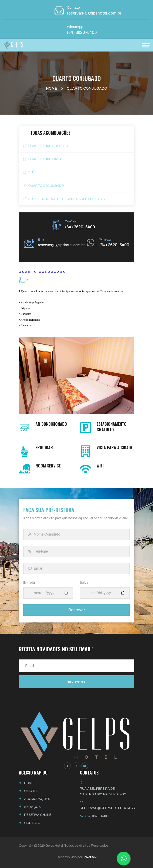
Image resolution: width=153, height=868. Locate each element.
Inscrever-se (76, 682)
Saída (84, 583)
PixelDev (90, 857)
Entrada (29, 583)
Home (52, 88)
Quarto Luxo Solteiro (46, 146)
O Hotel (31, 791)
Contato (32, 823)
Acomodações (37, 799)
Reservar (77, 610)
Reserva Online (38, 815)
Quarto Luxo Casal (43, 159)
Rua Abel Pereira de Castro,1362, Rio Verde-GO (103, 792)
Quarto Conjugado (44, 186)
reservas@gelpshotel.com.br (94, 13)
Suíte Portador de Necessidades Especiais (64, 199)
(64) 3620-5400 (82, 32)
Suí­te (31, 172)
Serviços (32, 807)
